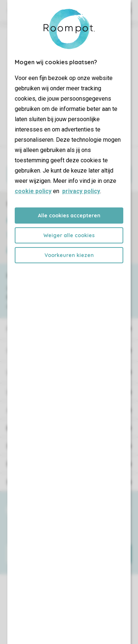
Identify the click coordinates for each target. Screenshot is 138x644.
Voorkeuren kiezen (69, 255)
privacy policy (81, 191)
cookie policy (33, 191)
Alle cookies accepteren (69, 216)
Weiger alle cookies (69, 235)
